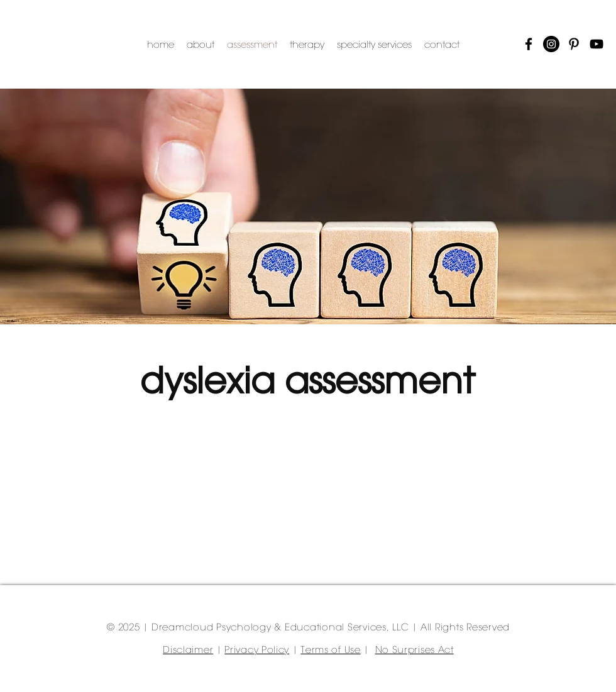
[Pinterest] (574, 44)
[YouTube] (597, 44)
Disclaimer (188, 650)
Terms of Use (330, 650)
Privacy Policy (257, 650)
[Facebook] (529, 44)
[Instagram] (551, 44)
